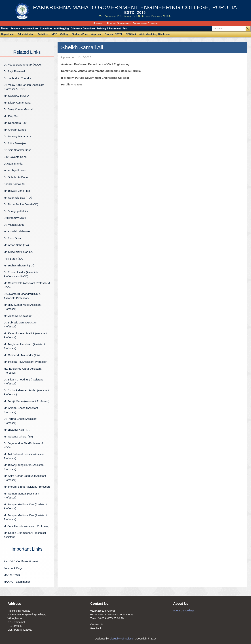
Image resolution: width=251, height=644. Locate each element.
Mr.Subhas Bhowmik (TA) (19, 265)
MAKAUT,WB (12, 575)
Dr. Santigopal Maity (16, 211)
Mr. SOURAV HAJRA (16, 96)
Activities (43, 34)
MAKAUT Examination (17, 582)
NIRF (54, 34)
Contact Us (97, 624)
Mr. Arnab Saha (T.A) (16, 245)
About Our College (184, 611)
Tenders (15, 28)
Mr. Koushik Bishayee (17, 231)
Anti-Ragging (62, 28)
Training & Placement (109, 28)
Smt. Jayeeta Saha (15, 157)
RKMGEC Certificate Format (21, 561)
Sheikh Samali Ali (14, 184)
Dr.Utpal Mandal (13, 164)
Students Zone (80, 34)
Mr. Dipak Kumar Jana (17, 103)
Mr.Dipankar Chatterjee (18, 316)
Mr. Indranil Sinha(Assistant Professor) (27, 487)
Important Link (30, 28)
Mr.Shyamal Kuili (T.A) (17, 430)
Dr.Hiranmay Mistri (15, 218)
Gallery (64, 34)
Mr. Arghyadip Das (15, 170)
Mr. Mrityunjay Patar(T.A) (19, 252)
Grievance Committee (83, 28)
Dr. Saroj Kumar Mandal (18, 109)
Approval (96, 34)
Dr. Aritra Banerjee (15, 143)
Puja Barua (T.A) (14, 259)
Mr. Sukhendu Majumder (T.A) (22, 355)
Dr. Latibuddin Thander (17, 78)
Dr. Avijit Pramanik (15, 71)
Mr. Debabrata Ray (25, 123)
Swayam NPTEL (114, 34)
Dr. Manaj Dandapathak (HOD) (22, 65)
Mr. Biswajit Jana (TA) (17, 191)
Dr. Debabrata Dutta (16, 177)
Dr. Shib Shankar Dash (17, 150)
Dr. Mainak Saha (14, 225)
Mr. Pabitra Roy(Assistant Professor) (26, 362)
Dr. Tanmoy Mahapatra (17, 136)
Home (5, 28)
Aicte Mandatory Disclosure (155, 34)
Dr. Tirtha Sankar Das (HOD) (21, 204)
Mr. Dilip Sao (11, 116)
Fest (125, 28)
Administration (26, 34)
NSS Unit (131, 34)
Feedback (96, 628)
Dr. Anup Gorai (12, 238)
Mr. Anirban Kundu (15, 130)
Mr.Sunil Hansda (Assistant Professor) (27, 526)
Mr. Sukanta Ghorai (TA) (18, 436)
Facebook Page (13, 568)
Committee (46, 28)
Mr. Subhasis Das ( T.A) (18, 198)
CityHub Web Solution (122, 639)
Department (8, 34)
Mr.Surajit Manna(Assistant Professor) (27, 401)
